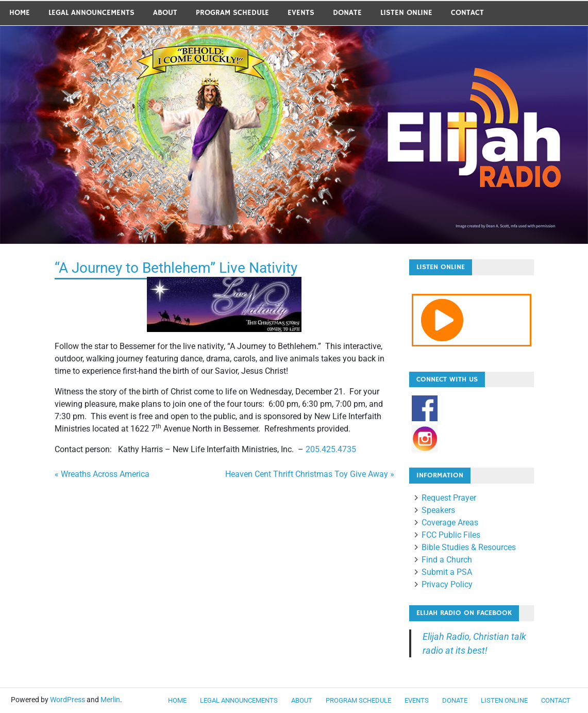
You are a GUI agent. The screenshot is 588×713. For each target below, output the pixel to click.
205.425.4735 (331, 449)
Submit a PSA (447, 572)
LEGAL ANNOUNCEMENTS (91, 13)
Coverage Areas (450, 523)
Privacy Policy (447, 584)
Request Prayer (449, 498)
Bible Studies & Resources (469, 547)
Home (20, 13)
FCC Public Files (451, 535)
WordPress (68, 700)
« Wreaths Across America (102, 474)
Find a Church (447, 560)
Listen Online (406, 13)
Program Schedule (232, 13)
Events (301, 13)
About (165, 13)
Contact (467, 13)
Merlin (110, 700)
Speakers (438, 510)
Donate (347, 13)
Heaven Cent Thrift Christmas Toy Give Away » (310, 474)
